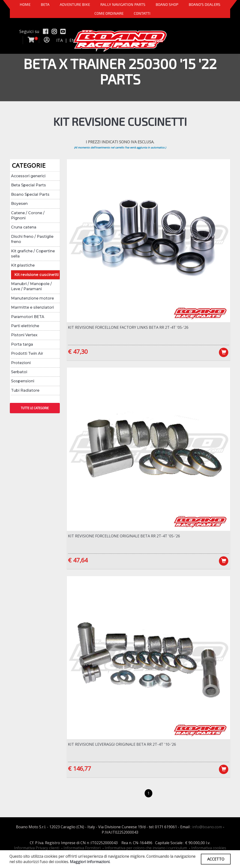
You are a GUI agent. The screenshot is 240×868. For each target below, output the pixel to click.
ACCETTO (216, 859)
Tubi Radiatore (25, 390)
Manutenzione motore (32, 298)
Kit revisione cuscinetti (37, 275)
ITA (60, 40)
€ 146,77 (79, 768)
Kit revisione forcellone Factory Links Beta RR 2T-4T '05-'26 (128, 327)
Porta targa (22, 344)
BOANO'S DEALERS (204, 4)
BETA (45, 4)
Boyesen (19, 204)
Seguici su (29, 31)
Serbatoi (19, 372)
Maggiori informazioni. (90, 862)
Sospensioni (23, 381)
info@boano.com (207, 827)
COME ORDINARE (109, 13)
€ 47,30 (78, 351)
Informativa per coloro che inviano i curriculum (146, 848)
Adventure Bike (75, 4)
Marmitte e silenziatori (32, 307)
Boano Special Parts (30, 194)
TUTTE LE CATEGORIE (35, 408)
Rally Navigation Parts (123, 4)
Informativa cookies (209, 848)
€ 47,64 (78, 560)
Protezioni (21, 363)
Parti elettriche (25, 326)
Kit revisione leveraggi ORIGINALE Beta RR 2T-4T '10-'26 (122, 744)
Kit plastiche (23, 265)
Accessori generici (28, 176)
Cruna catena (24, 227)
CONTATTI (142, 13)
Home (25, 4)
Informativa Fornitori (82, 848)
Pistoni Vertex (24, 335)
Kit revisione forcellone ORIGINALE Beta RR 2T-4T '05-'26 (124, 536)
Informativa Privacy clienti (37, 848)
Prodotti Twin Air (27, 353)
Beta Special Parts (28, 185)
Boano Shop (167, 4)
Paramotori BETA (28, 317)
